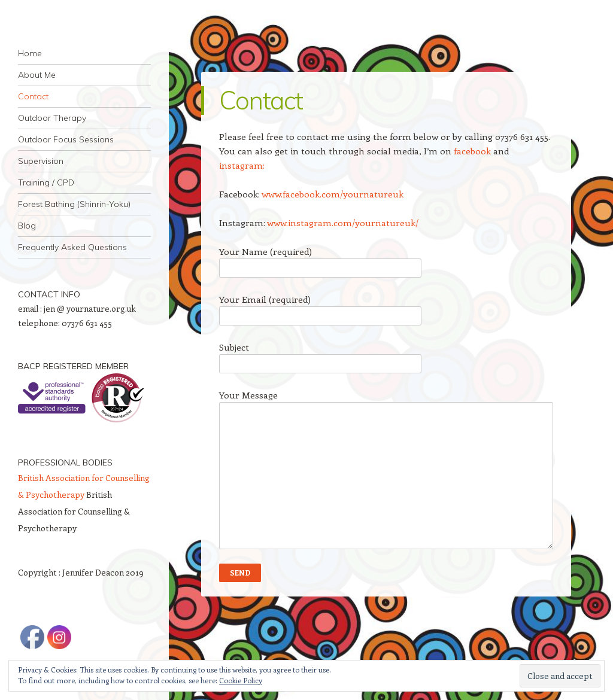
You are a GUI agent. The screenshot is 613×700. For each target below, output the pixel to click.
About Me (37, 75)
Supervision (41, 161)
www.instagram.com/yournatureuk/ (343, 223)
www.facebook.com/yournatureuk (333, 194)
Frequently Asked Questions (72, 247)
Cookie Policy (241, 680)
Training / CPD (46, 182)
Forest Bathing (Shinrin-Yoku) (74, 204)
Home (30, 53)
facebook (472, 151)
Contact (33, 96)
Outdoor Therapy (52, 118)
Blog (27, 226)
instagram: (242, 165)
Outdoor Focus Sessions (66, 139)
